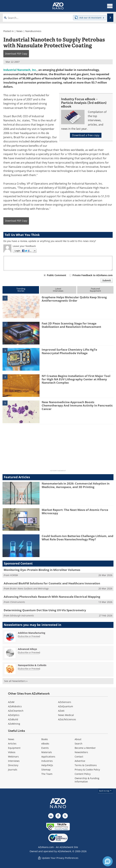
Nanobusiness (33, 31)
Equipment (14, 748)
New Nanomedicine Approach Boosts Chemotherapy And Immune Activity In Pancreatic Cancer (77, 405)
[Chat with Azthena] (108, 861)
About (78, 739)
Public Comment (56, 275)
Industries (47, 761)
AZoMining (14, 724)
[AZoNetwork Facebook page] (58, 816)
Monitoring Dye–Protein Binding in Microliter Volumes (42, 570)
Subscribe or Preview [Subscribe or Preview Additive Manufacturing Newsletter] (29, 636)
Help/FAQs (47, 765)
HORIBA (14, 575)
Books (45, 739)
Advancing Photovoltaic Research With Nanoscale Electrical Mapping (52, 597)
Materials (47, 752)
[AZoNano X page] (65, 816)
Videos (12, 752)
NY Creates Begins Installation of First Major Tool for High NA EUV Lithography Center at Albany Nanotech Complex (76, 379)
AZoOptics (14, 715)
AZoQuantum (66, 706)
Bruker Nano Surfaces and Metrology (29, 588)
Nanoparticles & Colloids (32, 665)
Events (45, 748)
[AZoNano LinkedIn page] (51, 816)
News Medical (66, 715)
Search (79, 744)
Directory (13, 765)
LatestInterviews (58, 290)
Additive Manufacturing (32, 633)
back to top (105, 791)
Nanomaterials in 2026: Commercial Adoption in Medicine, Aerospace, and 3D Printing (76, 485)
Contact (79, 757)
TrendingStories (21, 290)
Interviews (14, 761)
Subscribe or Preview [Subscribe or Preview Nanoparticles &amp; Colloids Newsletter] (29, 669)
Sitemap (46, 770)
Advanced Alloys (27, 649)
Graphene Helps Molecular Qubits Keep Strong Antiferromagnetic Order (74, 299)
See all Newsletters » (16, 681)
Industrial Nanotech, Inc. (20, 70)
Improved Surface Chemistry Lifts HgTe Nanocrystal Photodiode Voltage (69, 351)
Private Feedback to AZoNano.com (93, 275)
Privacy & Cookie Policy (87, 770)
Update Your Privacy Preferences (58, 858)
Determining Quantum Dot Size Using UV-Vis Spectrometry (45, 610)
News (20, 31)
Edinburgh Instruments (22, 615)
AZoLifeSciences (67, 719)
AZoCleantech (16, 711)
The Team (47, 774)
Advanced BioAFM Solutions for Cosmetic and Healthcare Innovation (52, 583)
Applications (48, 757)
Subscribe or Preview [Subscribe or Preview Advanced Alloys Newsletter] (29, 652)
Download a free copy (86, 135)
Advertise (80, 761)
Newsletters (81, 752)
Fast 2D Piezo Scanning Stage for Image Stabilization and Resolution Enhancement (71, 325)
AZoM (11, 702)
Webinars (13, 757)
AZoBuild (13, 719)
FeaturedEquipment (95, 290)
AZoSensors (65, 702)
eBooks (45, 744)
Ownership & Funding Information (87, 780)
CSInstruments (17, 602)
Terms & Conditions (86, 765)
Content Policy (83, 774)
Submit (107, 280)
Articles (12, 744)
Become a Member (85, 748)
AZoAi (61, 711)
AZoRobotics (15, 706)
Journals (13, 770)
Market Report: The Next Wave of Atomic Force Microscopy (75, 511)
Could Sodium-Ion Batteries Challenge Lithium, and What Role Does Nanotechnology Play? (78, 538)
